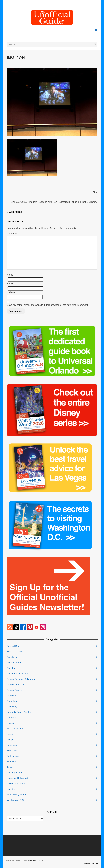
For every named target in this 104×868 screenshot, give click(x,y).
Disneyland (12, 696)
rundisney (12, 745)
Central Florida (14, 663)
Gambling (12, 701)
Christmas (12, 668)
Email (10, 284)
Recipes (11, 740)
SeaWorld (12, 751)
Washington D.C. (15, 800)
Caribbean (12, 657)
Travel (10, 767)
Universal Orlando (16, 784)
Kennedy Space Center (19, 712)
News (10, 734)
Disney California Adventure (21, 679)
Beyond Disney (15, 646)
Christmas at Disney (17, 674)
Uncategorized (14, 773)
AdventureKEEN (37, 860)
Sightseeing (13, 756)
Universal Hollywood (17, 778)
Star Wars (12, 762)
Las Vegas (12, 718)
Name (10, 275)
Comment (12, 234)
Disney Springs (15, 690)
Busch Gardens (15, 652)
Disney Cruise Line (17, 685)
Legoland (12, 723)
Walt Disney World (16, 795)
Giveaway (12, 707)
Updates (11, 789)
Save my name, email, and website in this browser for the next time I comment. (48, 305)
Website (11, 292)
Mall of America (15, 729)
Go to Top (91, 864)
